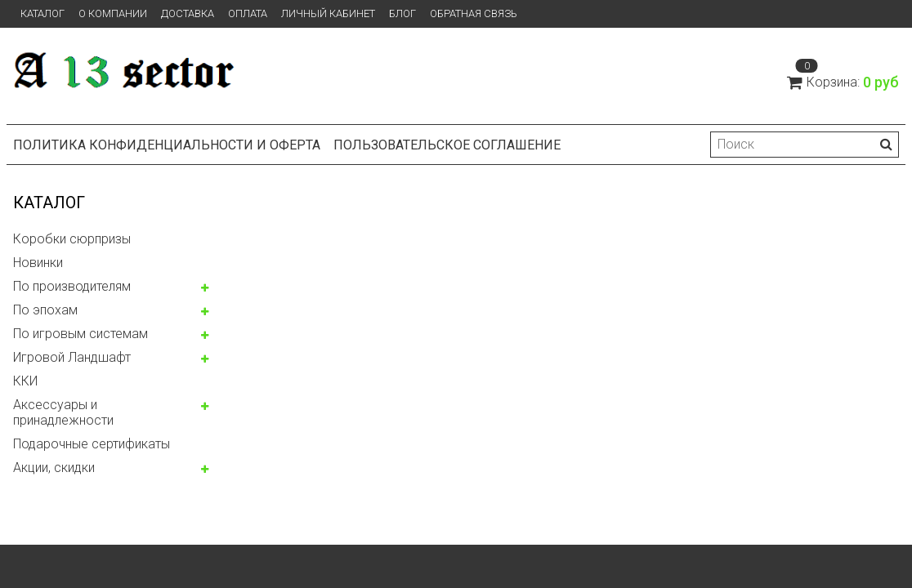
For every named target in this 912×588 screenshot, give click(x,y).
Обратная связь (474, 13)
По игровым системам (80, 334)
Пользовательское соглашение (447, 145)
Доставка (188, 13)
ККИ (25, 381)
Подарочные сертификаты (92, 444)
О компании (113, 13)
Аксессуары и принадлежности (63, 412)
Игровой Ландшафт (72, 357)
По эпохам (45, 310)
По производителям (72, 286)
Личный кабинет (328, 13)
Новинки (38, 263)
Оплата (248, 13)
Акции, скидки (54, 468)
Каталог (42, 13)
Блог (402, 13)
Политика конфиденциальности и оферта (167, 145)
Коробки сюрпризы (72, 239)
